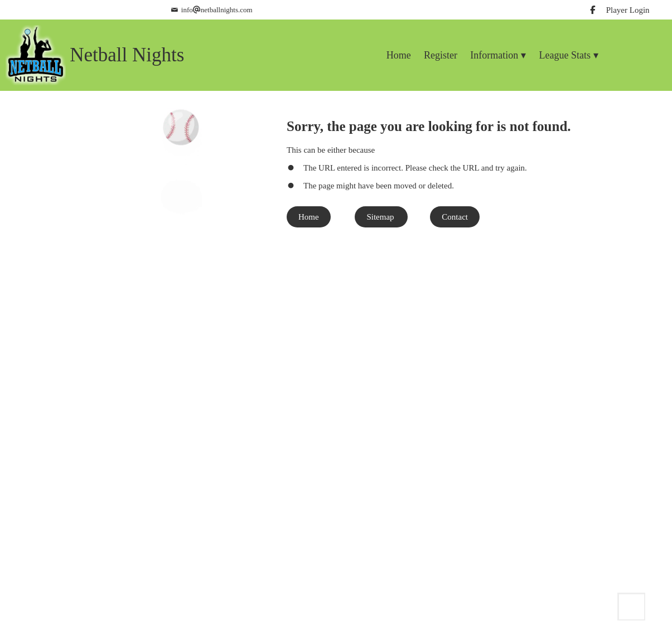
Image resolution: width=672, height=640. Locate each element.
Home (309, 217)
